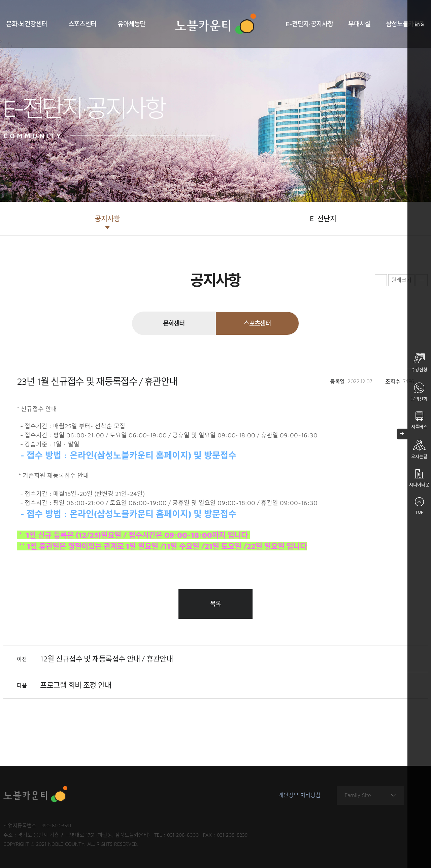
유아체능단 (131, 24)
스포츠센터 (82, 24)
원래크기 (401, 280)
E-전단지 (323, 218)
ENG (423, 26)
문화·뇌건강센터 (27, 24)
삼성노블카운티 (405, 24)
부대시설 (359, 24)
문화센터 (174, 323)
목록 (216, 604)
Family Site (370, 795)
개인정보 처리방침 (300, 795)
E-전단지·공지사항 (309, 24)
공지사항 (107, 218)
